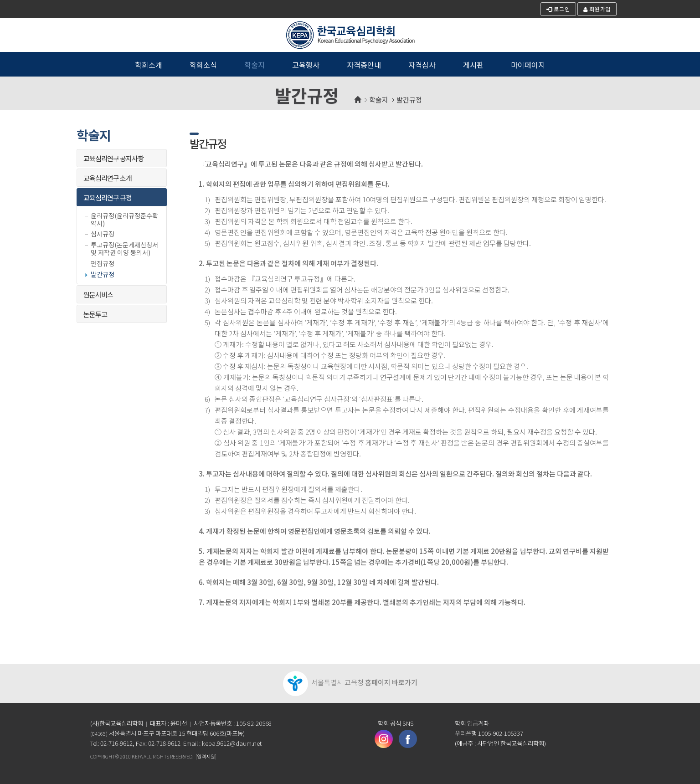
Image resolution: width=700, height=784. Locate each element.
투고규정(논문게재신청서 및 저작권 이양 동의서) (124, 249)
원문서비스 (98, 295)
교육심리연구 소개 (108, 178)
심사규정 (103, 234)
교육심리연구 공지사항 (113, 158)
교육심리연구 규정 (108, 197)
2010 (125, 756)
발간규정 (409, 100)
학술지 (379, 100)
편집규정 (103, 264)
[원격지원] (206, 756)
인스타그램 (384, 739)
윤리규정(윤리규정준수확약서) (124, 220)
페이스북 (408, 739)
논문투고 (95, 314)
